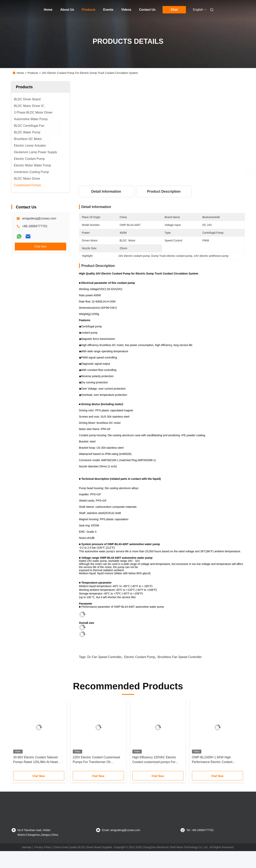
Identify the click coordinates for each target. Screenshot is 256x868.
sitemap (27, 847)
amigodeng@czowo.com (39, 218)
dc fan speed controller (104, 657)
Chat (174, 10)
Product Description (164, 191)
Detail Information (106, 191)
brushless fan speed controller (180, 657)
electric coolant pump (140, 657)
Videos (126, 10)
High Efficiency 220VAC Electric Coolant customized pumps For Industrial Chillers (154, 760)
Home (48, 10)
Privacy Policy (43, 847)
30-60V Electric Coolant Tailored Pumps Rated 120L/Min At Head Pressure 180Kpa (36, 760)
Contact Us (147, 10)
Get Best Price (183, 172)
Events (108, 10)
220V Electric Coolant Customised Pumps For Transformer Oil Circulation (96, 760)
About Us (67, 10)
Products (89, 10)
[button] (22, 737)
